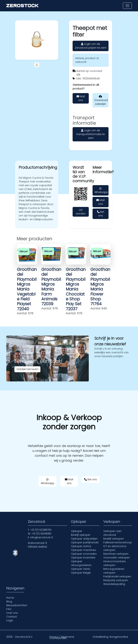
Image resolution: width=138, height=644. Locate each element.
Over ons (12, 613)
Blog (9, 601)
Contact (12, 617)
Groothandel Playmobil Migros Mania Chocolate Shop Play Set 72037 (76, 289)
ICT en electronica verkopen (115, 548)
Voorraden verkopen (117, 558)
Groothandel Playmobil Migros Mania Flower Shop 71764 (100, 287)
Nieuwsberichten (17, 605)
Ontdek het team (27, 369)
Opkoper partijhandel (85, 542)
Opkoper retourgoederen (81, 563)
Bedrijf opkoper (81, 535)
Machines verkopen (116, 554)
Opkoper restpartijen (84, 539)
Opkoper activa (81, 546)
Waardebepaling (114, 584)
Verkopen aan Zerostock (112, 533)
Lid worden (81, 212)
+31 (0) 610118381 (41, 534)
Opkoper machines (83, 550)
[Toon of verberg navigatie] (127, 6)
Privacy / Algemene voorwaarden (62, 637)
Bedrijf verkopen (114, 539)
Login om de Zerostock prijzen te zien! (91, 46)
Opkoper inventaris (83, 558)
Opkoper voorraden (84, 554)
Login (10, 620)
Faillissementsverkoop (118, 542)
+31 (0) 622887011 (41, 530)
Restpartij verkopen (116, 580)
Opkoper (77, 531)
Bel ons (101, 214)
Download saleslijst (101, 100)
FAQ (9, 609)
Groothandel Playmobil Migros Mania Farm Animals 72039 (51, 287)
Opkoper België (81, 573)
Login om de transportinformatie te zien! (91, 134)
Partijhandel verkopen (117, 576)
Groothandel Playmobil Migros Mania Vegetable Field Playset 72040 (27, 289)
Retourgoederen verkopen (114, 571)
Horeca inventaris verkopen (115, 563)
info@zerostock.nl (42, 537)
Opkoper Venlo (81, 569)
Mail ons (81, 98)
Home (10, 598)
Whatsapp (101, 191)
